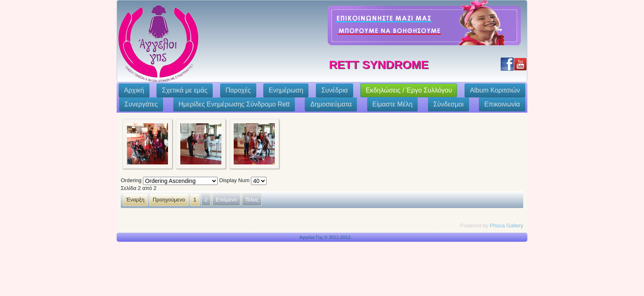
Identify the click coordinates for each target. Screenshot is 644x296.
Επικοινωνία (502, 104)
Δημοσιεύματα (331, 104)
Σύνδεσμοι (448, 104)
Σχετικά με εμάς (185, 90)
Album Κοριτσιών (495, 90)
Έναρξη (135, 200)
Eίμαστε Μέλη (393, 104)
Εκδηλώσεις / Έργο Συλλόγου (409, 90)
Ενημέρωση (286, 90)
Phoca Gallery (506, 225)
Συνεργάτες (141, 104)
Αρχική (134, 90)
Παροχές (238, 90)
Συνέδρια (335, 90)
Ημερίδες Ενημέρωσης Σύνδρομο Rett (234, 104)
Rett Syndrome (379, 65)
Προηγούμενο (169, 200)
